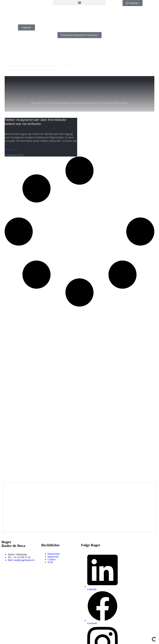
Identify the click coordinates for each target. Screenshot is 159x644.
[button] (79, 3)
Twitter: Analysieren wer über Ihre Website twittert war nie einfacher (35, 122)
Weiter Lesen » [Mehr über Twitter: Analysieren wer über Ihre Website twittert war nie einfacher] (12, 150)
